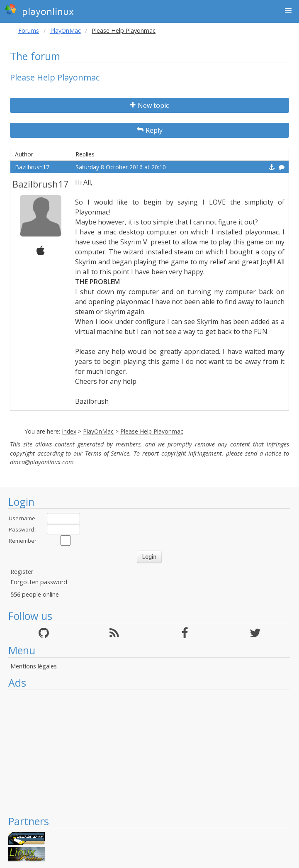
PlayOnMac (66, 30)
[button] (288, 11)
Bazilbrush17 (32, 167)
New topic (149, 105)
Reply (150, 130)
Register (22, 572)
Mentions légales (34, 666)
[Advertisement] (149, 752)
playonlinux (39, 10)
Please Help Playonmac (152, 431)
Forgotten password (39, 582)
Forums (29, 30)
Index (69, 431)
